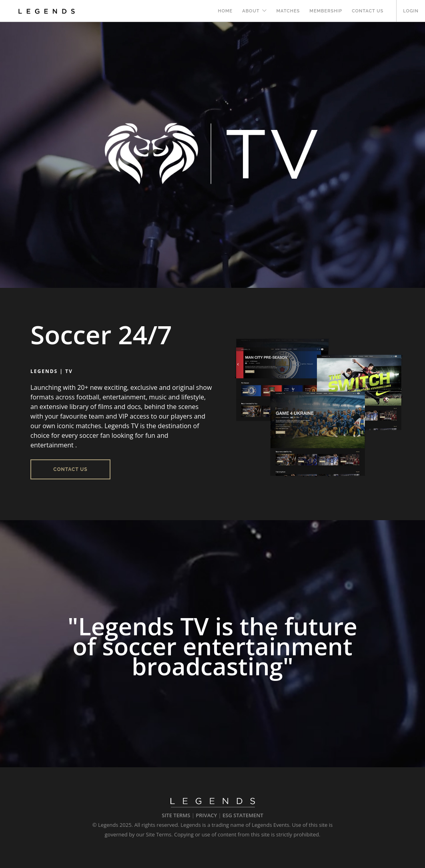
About (251, 11)
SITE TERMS (176, 815)
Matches (288, 11)
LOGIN (411, 11)
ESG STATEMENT (243, 815)
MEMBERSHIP (326, 11)
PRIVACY (206, 815)
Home (226, 11)
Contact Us (368, 11)
